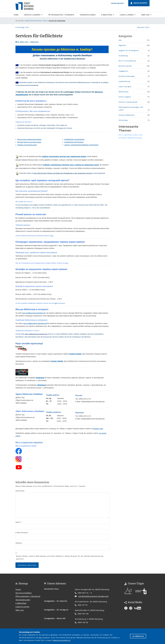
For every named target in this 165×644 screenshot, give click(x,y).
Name (18, 522)
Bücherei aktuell (125, 66)
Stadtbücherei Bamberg (33, 21)
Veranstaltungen (88, 15)
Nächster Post (143, 27)
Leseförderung (124, 81)
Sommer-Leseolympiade (128, 102)
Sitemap (23, 584)
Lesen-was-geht (125, 87)
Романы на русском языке (27, 145)
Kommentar (20, 491)
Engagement (123, 71)
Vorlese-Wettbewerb (127, 115)
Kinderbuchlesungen (127, 76)
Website (19, 543)
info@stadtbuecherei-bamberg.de (93, 596)
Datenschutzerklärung (61, 640)
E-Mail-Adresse (22, 533)
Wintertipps (123, 120)
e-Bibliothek (108, 15)
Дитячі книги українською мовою (29, 139)
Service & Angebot (33, 15)
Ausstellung (123, 56)
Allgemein (34, 42)
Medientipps (123, 92)
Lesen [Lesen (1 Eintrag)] (141, 135)
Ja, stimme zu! (138, 636)
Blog (45, 21)
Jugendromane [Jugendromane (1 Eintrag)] (128, 135)
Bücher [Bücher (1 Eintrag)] (121, 135)
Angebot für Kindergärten (129, 50)
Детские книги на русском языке (29, 142)
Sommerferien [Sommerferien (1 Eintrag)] (123, 138)
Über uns (146, 15)
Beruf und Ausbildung (127, 61)
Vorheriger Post (22, 27)
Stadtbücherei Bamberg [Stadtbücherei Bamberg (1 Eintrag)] (135, 138)
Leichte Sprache (117, 3)
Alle (120, 40)
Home (16, 14)
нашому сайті (98, 429)
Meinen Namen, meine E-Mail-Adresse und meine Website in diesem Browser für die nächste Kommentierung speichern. (60, 557)
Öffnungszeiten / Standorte (61, 15)
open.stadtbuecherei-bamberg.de (34, 313)
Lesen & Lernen (128, 15)
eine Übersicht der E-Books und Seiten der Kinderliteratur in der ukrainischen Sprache (63, 173)
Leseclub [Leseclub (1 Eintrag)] (136, 135)
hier (56, 303)
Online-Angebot (125, 97)
